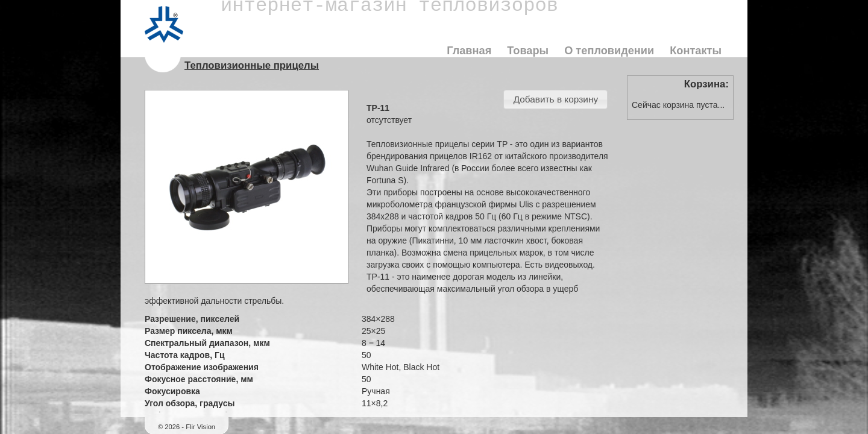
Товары (528, 51)
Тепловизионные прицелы (252, 65)
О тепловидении (609, 51)
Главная (469, 51)
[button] (555, 99)
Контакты (696, 51)
